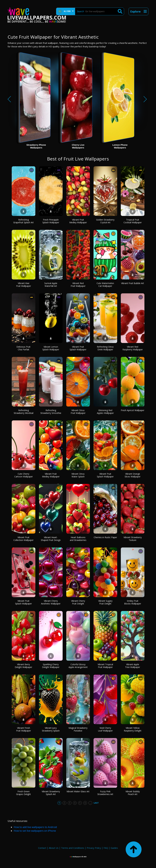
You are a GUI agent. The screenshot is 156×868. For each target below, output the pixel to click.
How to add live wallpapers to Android (35, 827)
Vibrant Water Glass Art (78, 791)
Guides (114, 848)
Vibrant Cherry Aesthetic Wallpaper (51, 602)
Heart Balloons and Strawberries (78, 539)
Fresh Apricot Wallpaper (133, 410)
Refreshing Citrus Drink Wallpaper (105, 348)
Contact (42, 848)
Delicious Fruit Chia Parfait (23, 348)
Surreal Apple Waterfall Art (51, 285)
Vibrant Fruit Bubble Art (133, 283)
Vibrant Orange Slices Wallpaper (133, 475)
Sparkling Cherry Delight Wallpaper (51, 666)
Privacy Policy (94, 848)
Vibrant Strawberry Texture (133, 539)
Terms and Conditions (73, 848)
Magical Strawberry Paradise (78, 729)
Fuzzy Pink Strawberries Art (105, 793)
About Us (54, 848)
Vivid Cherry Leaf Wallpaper (105, 729)
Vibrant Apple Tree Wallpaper (133, 666)
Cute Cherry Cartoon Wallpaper (24, 475)
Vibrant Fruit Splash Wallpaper (78, 348)
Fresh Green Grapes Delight (23, 793)
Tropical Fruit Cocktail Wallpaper (133, 221)
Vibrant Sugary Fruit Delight (105, 602)
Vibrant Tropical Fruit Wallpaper (105, 666)
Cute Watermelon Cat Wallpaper (105, 285)
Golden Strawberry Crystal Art (105, 221)
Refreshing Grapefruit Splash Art (23, 221)
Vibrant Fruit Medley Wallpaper (78, 221)
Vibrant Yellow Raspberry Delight (133, 729)
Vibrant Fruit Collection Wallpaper (23, 539)
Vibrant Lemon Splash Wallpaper (51, 348)
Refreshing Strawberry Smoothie (51, 412)
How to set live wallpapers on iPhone (35, 831)
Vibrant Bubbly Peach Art (133, 793)
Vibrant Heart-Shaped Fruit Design (51, 539)
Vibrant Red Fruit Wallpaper (78, 285)
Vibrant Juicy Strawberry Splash (51, 729)
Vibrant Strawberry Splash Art (51, 793)
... (90, 803)
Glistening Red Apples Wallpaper (105, 412)
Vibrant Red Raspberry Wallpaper (133, 348)
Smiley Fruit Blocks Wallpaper (133, 602)
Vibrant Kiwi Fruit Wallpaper (24, 285)
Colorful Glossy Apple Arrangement (78, 666)
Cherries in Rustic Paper (105, 537)
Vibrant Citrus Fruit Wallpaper (78, 412)
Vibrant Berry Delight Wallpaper (23, 666)
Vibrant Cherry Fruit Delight (78, 602)
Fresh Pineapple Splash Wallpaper (51, 221)
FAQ (106, 848)
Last (96, 803)
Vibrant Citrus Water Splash (78, 475)
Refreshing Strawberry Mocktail (24, 412)
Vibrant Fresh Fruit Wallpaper (24, 729)
